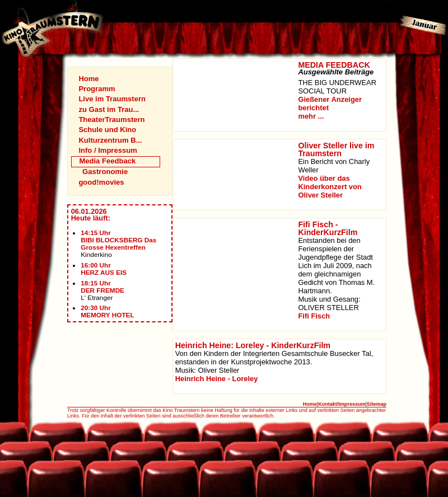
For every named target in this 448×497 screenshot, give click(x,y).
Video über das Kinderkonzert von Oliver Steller (330, 187)
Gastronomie (105, 172)
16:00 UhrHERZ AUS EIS (104, 269)
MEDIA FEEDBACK (334, 65)
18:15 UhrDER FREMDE (102, 287)
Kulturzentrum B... (110, 140)
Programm (97, 89)
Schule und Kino (107, 130)
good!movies (101, 182)
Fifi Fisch (314, 316)
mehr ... (311, 116)
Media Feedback (107, 161)
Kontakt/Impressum (342, 404)
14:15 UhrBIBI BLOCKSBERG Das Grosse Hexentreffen (118, 240)
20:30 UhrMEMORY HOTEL (107, 311)
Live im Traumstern (112, 99)
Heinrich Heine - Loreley (217, 379)
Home (88, 79)
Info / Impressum (108, 150)
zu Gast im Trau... (109, 109)
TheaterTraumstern (111, 119)
